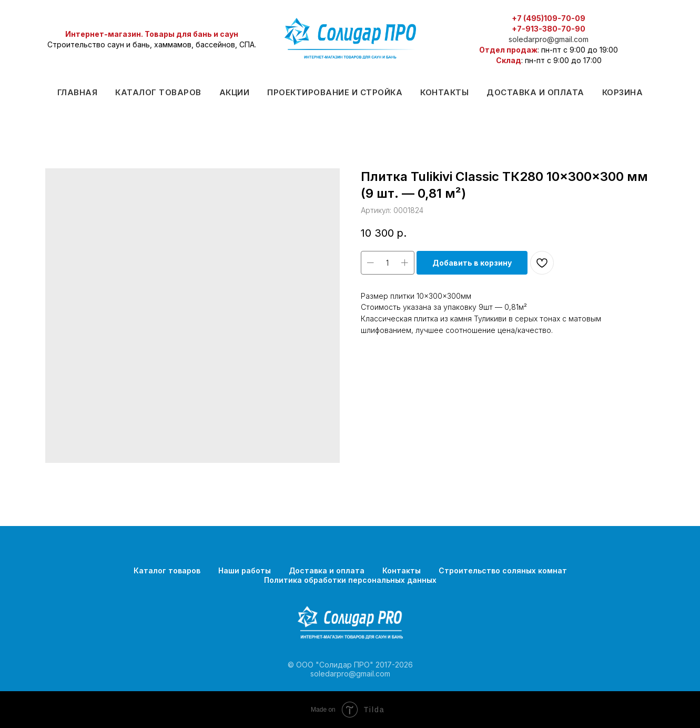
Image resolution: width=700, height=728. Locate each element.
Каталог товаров (158, 92)
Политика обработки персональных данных (350, 580)
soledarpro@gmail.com (549, 39)
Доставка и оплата (535, 92)
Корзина (623, 92)
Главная (78, 92)
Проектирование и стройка (335, 92)
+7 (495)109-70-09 (549, 18)
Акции (235, 92)
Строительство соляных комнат (503, 570)
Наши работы (245, 570)
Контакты (444, 92)
